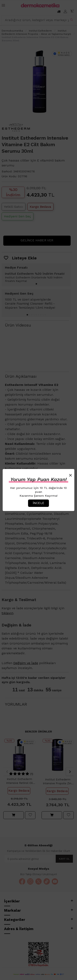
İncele (38, 503)
